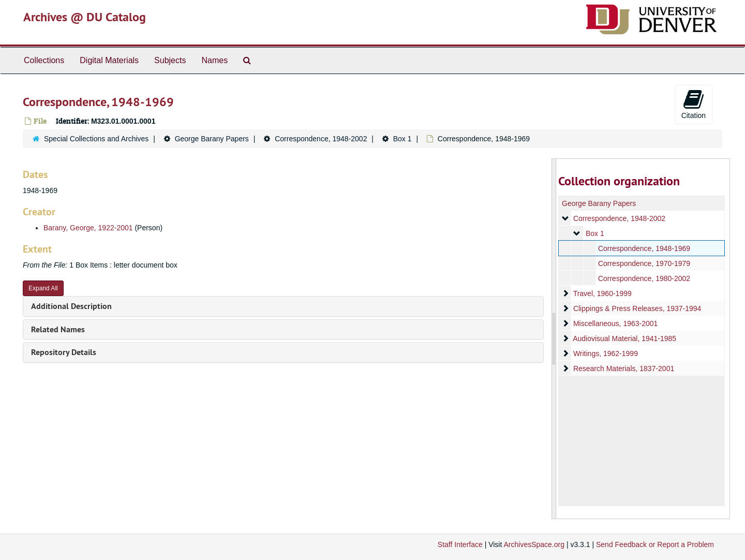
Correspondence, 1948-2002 (321, 139)
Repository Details (64, 352)
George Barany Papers (212, 139)
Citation (694, 104)
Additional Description (71, 306)
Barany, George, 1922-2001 (88, 228)
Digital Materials (109, 60)
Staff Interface (460, 544)
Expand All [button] (43, 288)
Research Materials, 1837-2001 (623, 369)
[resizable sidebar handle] (554, 339)
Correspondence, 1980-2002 (644, 278)
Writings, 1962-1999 (605, 353)
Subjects (170, 60)
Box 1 (403, 139)
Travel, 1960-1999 (602, 293)
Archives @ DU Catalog (85, 17)
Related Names (58, 329)
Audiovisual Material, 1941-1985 (624, 338)
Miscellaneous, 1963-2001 (615, 323)
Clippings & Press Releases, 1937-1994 (637, 308)
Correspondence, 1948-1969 (644, 248)
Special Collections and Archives (96, 139)
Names (214, 60)
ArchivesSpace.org (534, 544)
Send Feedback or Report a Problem (655, 544)
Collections (44, 60)
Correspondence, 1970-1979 (644, 263)
